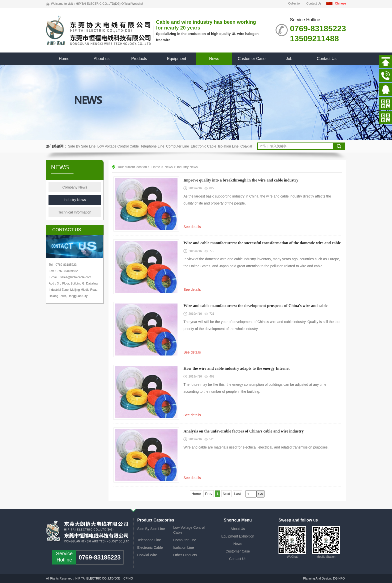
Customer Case (252, 59)
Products (139, 59)
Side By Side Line (82, 146)
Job (289, 59)
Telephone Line (152, 146)
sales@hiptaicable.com (76, 277)
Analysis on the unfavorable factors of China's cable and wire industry (244, 431)
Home (64, 59)
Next (226, 494)
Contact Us (314, 3)
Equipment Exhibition (238, 536)
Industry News (75, 200)
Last (237, 494)
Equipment (177, 59)
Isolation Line (228, 146)
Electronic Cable (203, 146)
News (214, 59)
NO (131, 578)
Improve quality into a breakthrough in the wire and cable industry (241, 180)
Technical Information (75, 212)
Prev (209, 494)
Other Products (185, 555)
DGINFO (339, 578)
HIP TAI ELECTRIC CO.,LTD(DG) (98, 4)
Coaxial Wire (147, 555)
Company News (75, 187)
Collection (295, 3)
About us (102, 59)
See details (192, 227)
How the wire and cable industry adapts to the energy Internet (237, 368)
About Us (238, 529)
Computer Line (177, 146)
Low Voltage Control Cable (118, 146)
